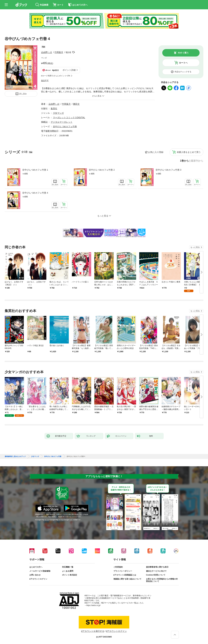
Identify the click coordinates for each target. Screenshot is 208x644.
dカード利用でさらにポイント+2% (56, 76)
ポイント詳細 (69, 70)
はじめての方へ (36, 567)
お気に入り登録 (156, 152)
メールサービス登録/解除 (40, 571)
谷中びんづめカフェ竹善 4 (35, 193)
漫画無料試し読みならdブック (15, 456)
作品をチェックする (183, 72)
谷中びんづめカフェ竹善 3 (168, 170)
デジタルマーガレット (62, 122)
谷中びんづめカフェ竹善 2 (102, 170)
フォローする (73, 52)
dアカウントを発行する (93, 631)
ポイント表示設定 (70, 575)
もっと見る (195, 247)
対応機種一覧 (68, 567)
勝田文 (76, 104)
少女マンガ (58, 113)
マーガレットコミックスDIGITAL (69, 118)
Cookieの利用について (156, 575)
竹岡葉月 (59, 52)
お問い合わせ (35, 575)
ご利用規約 (118, 567)
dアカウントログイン (38, 579)
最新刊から (197, 161)
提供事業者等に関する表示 (157, 567)
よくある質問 (68, 571)
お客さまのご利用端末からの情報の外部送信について (162, 580)
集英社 (54, 108)
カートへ (183, 63)
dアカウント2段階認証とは (125, 575)
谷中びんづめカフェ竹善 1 (35, 170)
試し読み (23, 94)
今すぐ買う (183, 53)
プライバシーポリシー (123, 571)
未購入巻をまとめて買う (189, 152)
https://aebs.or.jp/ (93, 605)
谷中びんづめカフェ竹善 (65, 127)
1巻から (184, 161)
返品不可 (45, 81)
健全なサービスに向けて (156, 571)
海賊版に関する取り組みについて (127, 579)
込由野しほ (47, 52)
